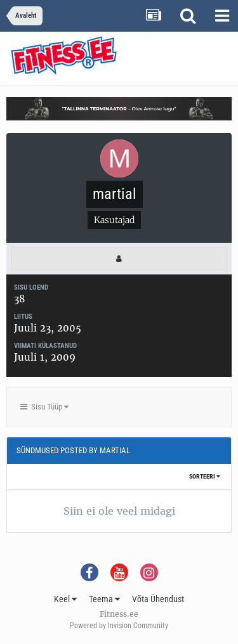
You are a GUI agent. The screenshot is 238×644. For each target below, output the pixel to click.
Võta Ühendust (158, 599)
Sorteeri (205, 476)
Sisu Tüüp (44, 407)
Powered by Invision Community (119, 626)
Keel (65, 599)
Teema (104, 599)
